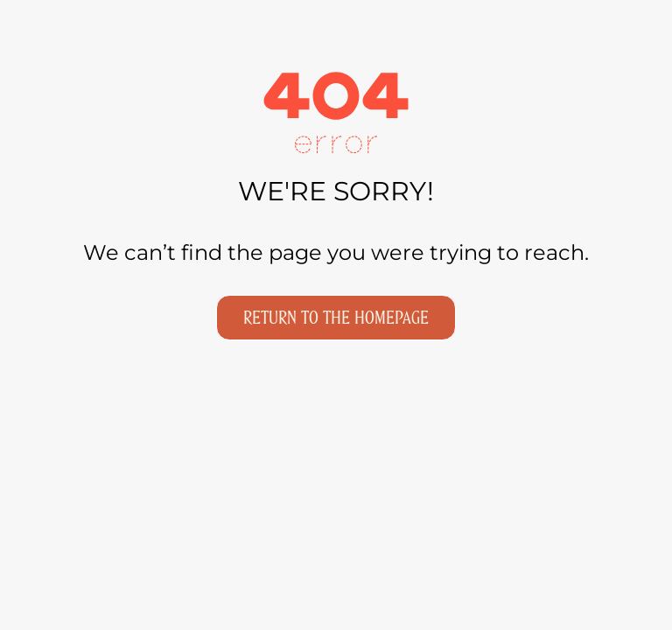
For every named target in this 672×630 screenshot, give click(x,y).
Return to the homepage (336, 318)
